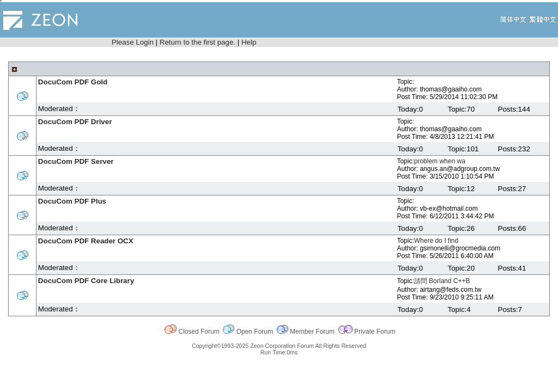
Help (249, 42)
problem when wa (440, 161)
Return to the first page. (198, 42)
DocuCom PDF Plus (72, 201)
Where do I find (436, 241)
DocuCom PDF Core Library (86, 281)
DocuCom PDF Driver (75, 122)
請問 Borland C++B (442, 281)
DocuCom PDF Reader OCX (86, 241)
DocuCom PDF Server (76, 161)
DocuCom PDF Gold (73, 82)
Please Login (133, 42)
